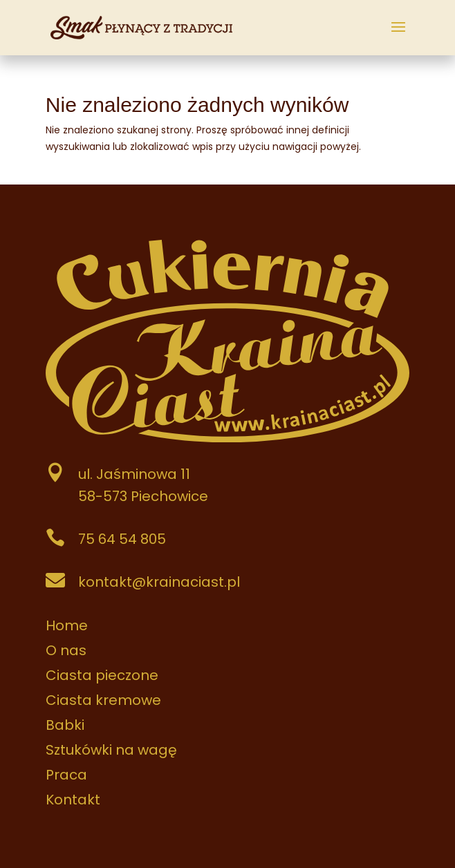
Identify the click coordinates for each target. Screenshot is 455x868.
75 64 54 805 (122, 539)
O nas (66, 650)
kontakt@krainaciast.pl (159, 582)
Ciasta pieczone (102, 675)
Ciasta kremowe (103, 700)
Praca (66, 775)
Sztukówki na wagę (111, 750)
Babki (65, 725)
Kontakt (73, 800)
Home (67, 625)
